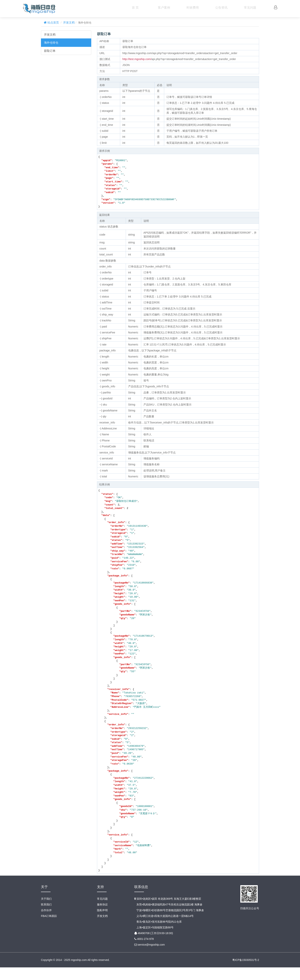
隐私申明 (102, 923)
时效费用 (193, 8)
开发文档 (69, 22)
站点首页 (53, 22)
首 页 (135, 8)
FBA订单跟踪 (49, 929)
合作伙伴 (46, 923)
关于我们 (46, 911)
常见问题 (250, 8)
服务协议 (102, 917)
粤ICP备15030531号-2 (246, 973)
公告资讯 (221, 8)
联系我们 (46, 917)
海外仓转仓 (51, 43)
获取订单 (50, 51)
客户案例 (164, 8)
